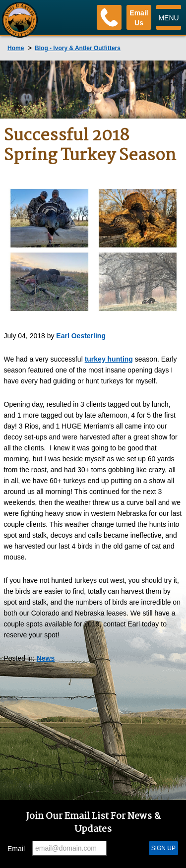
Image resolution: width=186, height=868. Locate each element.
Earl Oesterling (81, 336)
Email (16, 849)
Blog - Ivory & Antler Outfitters (78, 48)
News (46, 658)
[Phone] (109, 17)
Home (16, 48)
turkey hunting (109, 359)
